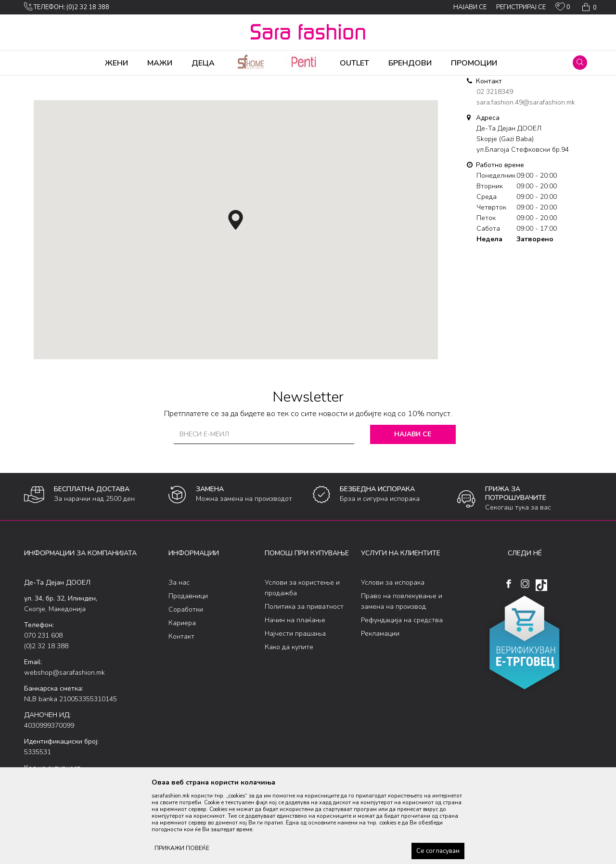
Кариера (182, 699)
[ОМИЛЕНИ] (563, 9)
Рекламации (380, 709)
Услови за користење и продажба (302, 663)
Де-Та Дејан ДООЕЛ (130, 82)
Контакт (181, 712)
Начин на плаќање (295, 696)
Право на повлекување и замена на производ (402, 677)
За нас (179, 658)
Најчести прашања (295, 709)
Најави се (414, 510)
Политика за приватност (304, 682)
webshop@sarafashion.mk (64, 748)
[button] (580, 63)
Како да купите (289, 723)
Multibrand (81, 82)
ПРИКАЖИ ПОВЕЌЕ (182, 848)
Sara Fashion (42, 82)
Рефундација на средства (402, 696)
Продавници (188, 672)
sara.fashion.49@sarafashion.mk (526, 178)
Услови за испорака (393, 658)
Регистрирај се (521, 7)
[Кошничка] (588, 7)
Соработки (186, 685)
